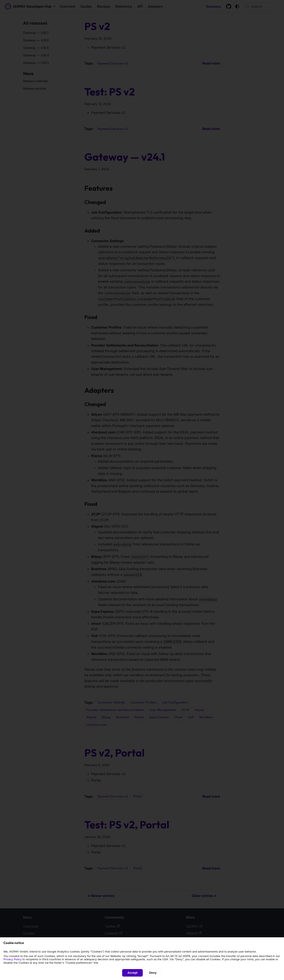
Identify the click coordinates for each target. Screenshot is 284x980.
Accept (133, 973)
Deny (153, 973)
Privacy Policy (13, 959)
